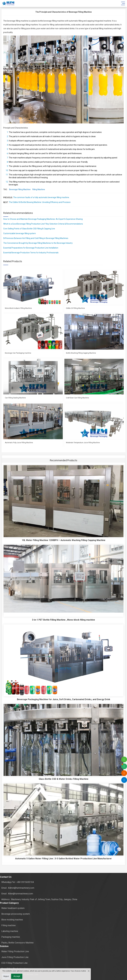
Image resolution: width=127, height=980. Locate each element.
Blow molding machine (12, 920)
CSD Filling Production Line (14, 963)
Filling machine (8, 925)
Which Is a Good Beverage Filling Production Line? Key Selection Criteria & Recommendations (43, 224)
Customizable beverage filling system (20, 233)
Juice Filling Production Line (15, 957)
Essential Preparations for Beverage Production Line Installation (31, 248)
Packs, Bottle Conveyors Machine (17, 943)
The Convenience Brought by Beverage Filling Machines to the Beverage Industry (38, 243)
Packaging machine (11, 937)
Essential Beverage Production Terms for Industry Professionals (31, 253)
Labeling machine (10, 931)
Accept (17, 976)
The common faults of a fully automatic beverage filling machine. (41, 197)
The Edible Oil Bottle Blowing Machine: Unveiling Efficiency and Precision (40, 202)
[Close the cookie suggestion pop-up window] (88, 971)
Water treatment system (13, 908)
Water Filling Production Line (15, 951)
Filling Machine (39, 189)
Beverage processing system (16, 914)
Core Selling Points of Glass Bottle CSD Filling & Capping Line (29, 229)
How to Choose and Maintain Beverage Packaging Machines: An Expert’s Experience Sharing (43, 219)
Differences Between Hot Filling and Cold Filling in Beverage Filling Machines (36, 238)
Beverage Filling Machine (20, 189)
